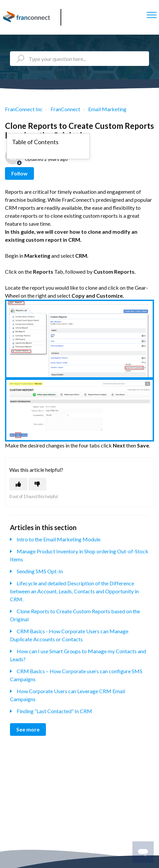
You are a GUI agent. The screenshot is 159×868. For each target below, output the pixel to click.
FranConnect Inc (24, 109)
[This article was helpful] (18, 484)
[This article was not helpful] (37, 484)
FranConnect (65, 109)
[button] (152, 15)
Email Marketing (107, 109)
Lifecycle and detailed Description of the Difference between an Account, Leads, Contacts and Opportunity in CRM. (74, 591)
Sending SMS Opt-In (40, 571)
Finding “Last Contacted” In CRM (54, 711)
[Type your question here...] (79, 59)
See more (28, 729)
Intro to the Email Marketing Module (59, 539)
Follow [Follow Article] (19, 173)
